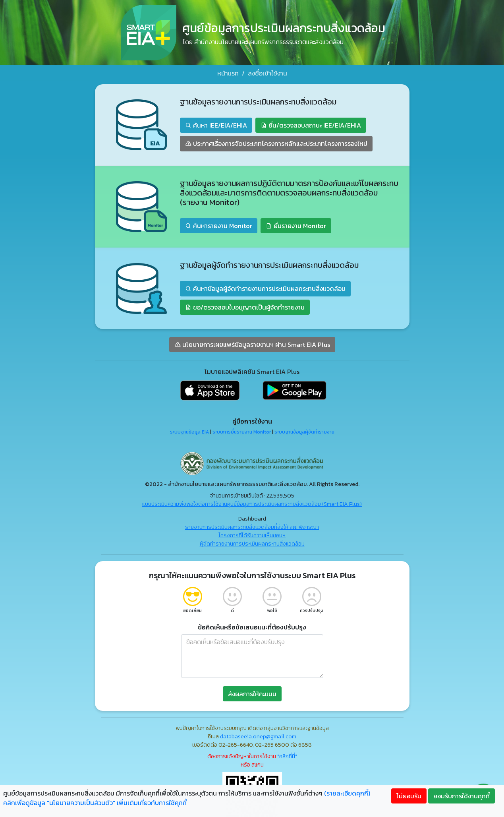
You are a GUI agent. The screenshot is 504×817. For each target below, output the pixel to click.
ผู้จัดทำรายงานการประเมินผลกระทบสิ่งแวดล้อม (252, 544)
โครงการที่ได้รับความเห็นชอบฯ (252, 535)
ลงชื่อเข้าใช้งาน (267, 73)
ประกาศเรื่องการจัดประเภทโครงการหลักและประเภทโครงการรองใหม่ (276, 143)
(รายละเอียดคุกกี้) (347, 793)
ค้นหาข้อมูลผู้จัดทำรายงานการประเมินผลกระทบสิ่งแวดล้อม (265, 288)
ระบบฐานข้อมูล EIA (189, 432)
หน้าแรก (228, 73)
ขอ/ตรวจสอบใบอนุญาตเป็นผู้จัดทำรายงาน (245, 307)
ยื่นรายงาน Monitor (296, 226)
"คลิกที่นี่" (287, 756)
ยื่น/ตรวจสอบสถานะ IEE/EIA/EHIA (311, 125)
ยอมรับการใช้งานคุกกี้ (462, 796)
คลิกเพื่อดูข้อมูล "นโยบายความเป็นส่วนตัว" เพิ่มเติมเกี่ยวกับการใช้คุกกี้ (95, 803)
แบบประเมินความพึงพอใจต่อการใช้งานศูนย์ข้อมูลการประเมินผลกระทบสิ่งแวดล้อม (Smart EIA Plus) (252, 504)
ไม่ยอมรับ (409, 796)
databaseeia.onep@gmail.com (258, 737)
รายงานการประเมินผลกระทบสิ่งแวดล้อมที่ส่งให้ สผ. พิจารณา (252, 527)
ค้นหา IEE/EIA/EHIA (216, 125)
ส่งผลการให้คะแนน (252, 694)
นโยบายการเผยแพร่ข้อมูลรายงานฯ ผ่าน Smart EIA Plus (252, 345)
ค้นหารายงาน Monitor (219, 226)
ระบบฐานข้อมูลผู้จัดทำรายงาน (304, 432)
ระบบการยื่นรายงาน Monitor (242, 432)
